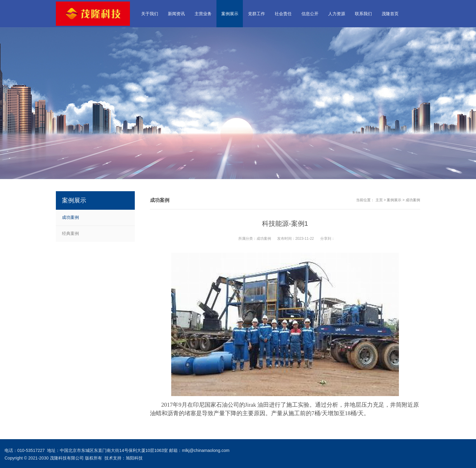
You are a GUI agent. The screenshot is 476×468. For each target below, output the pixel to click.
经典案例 (70, 233)
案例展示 (394, 200)
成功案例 (413, 200)
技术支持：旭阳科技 (124, 458)
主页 (379, 200)
